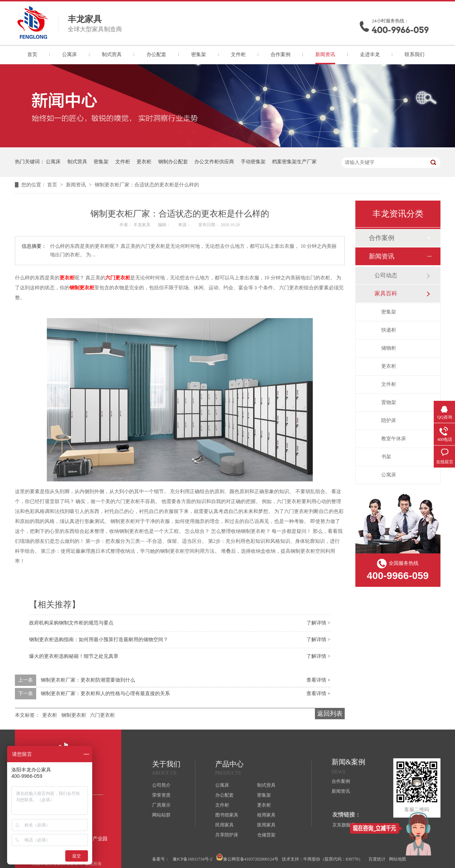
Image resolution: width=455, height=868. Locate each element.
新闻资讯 (325, 54)
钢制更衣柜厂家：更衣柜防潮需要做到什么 (88, 680)
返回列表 (330, 714)
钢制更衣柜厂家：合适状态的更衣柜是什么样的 (147, 185)
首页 (32, 54)
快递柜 (389, 330)
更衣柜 (144, 162)
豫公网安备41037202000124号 (247, 858)
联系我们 (415, 54)
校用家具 (266, 815)
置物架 (389, 402)
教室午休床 (394, 439)
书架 (386, 457)
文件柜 (238, 54)
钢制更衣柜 (82, 288)
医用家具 (266, 825)
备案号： (161, 859)
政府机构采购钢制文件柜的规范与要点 (71, 623)
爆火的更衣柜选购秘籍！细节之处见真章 (74, 656)
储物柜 (389, 348)
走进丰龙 (370, 54)
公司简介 (161, 785)
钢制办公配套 (173, 162)
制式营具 (112, 54)
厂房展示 (161, 805)
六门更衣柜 (118, 278)
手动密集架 (253, 162)
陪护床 (389, 421)
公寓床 (70, 54)
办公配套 (156, 54)
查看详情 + (318, 680)
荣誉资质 (161, 795)
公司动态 (386, 275)
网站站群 (161, 815)
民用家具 (224, 825)
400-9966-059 (400, 30)
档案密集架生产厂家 (294, 162)
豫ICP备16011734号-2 (193, 859)
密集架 (199, 54)
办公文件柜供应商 (214, 162)
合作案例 (281, 54)
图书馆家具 (227, 815)
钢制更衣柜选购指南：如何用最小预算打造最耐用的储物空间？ (99, 640)
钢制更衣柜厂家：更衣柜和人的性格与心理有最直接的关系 (105, 694)
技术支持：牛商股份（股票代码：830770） (322, 859)
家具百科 (386, 293)
